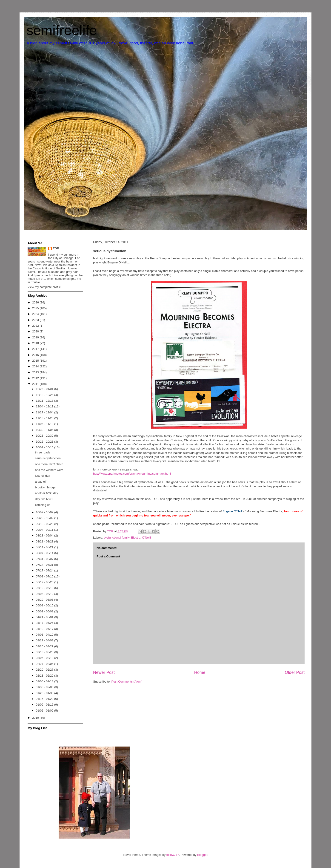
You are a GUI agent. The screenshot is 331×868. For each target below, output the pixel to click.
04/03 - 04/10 (45, 635)
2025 (36, 308)
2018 (36, 343)
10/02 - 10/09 (45, 512)
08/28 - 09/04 (45, 535)
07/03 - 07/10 (45, 576)
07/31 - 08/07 (45, 559)
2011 (36, 384)
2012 (36, 378)
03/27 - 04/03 (45, 640)
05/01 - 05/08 (45, 611)
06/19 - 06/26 (45, 582)
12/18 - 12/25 (45, 395)
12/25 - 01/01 (45, 389)
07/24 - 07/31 (45, 565)
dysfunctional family (117, 538)
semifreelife (62, 30)
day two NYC (44, 499)
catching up (43, 505)
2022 (36, 326)
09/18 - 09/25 (45, 524)
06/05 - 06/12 (45, 594)
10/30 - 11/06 (45, 430)
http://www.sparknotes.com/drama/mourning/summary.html (132, 474)
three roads (43, 452)
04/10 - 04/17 (45, 629)
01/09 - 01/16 (45, 705)
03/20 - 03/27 (45, 646)
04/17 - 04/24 (45, 623)
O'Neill (146, 538)
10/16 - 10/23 (45, 442)
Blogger (202, 855)
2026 (36, 302)
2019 (36, 337)
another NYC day (46, 493)
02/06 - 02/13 (45, 681)
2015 (36, 361)
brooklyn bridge (45, 487)
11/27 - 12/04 (45, 412)
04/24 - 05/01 (45, 617)
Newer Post (104, 672)
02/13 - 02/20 (45, 676)
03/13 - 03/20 (45, 652)
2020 (36, 331)
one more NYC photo (49, 464)
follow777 (173, 855)
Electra (136, 538)
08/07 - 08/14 (45, 553)
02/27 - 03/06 (45, 664)
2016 (36, 355)
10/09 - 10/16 (45, 447)
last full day (42, 476)
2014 (36, 366)
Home (200, 672)
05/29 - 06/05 (45, 600)
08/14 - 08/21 (45, 547)
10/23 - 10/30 (45, 436)
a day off (41, 482)
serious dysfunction (48, 458)
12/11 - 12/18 (45, 401)
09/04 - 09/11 (45, 530)
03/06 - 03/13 (45, 658)
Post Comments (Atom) (127, 682)
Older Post (295, 672)
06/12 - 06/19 (45, 588)
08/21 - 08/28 (45, 541)
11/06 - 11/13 (45, 424)
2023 (36, 320)
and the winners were (49, 470)
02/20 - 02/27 (45, 670)
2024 (36, 314)
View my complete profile (44, 287)
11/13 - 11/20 (45, 418)
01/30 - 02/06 (45, 687)
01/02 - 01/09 (45, 711)
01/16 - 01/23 (45, 699)
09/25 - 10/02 (45, 518)
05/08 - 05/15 (45, 605)
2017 (36, 349)
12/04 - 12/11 (45, 406)
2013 (36, 372)
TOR (56, 248)
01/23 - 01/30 (45, 693)
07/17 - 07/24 (45, 570)
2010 (36, 718)
